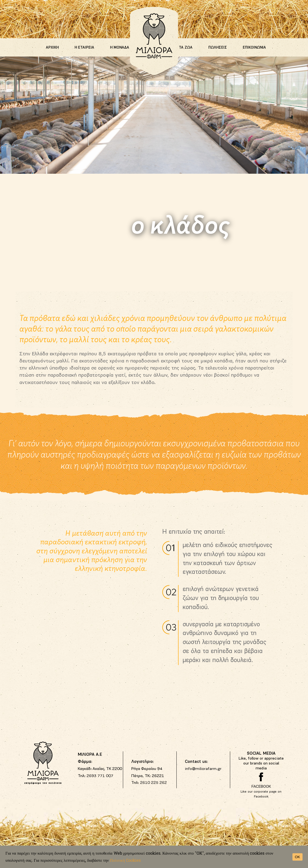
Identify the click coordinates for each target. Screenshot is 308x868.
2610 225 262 (153, 783)
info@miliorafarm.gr (203, 769)
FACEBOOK (261, 787)
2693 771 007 (100, 776)
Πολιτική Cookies (125, 860)
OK (297, 857)
